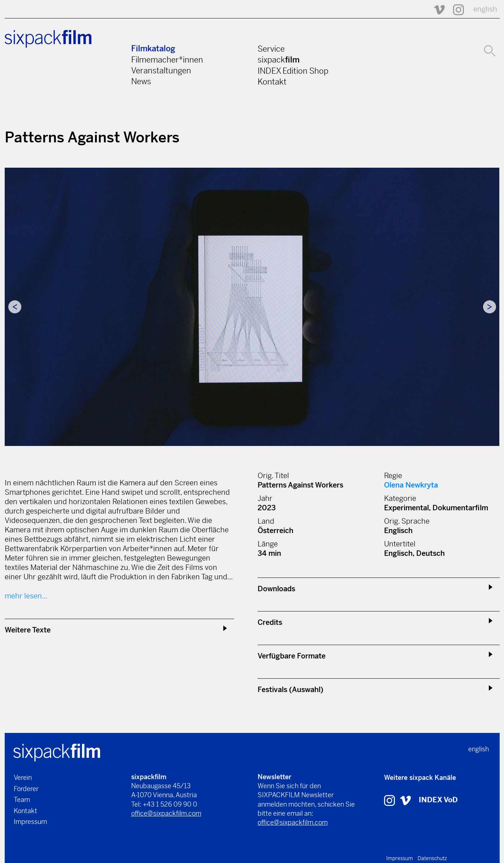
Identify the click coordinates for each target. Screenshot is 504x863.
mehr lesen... (26, 596)
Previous (15, 307)
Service (271, 49)
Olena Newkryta (411, 485)
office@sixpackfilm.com (166, 813)
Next (490, 307)
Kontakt (272, 82)
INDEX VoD (438, 800)
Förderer (26, 789)
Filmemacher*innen (167, 60)
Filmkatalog (153, 49)
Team (22, 800)
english (485, 9)
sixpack (279, 60)
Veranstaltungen (161, 70)
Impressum (30, 822)
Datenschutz (432, 858)
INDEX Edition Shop (293, 71)
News (141, 81)
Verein (23, 778)
